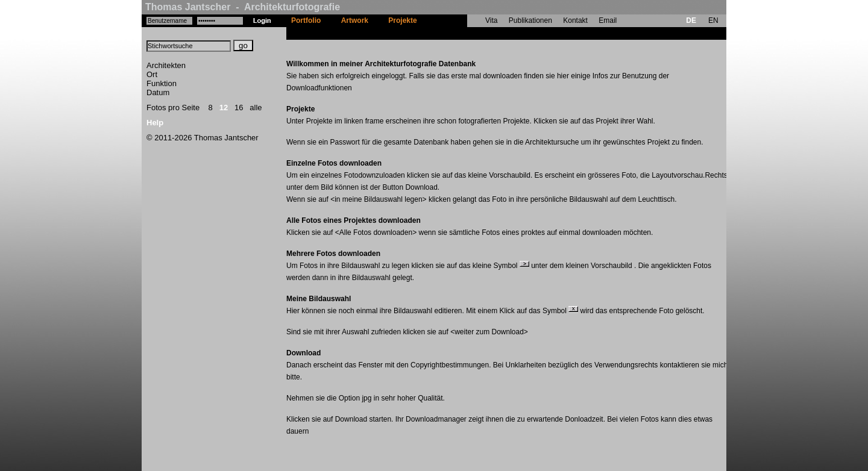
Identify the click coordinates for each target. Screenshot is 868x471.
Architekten (166, 65)
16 (239, 108)
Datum (158, 92)
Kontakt (575, 20)
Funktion (162, 83)
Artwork (355, 20)
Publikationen (530, 20)
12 (224, 108)
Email (608, 20)
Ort (152, 74)
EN (713, 20)
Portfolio (306, 20)
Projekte (402, 20)
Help (155, 123)
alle (256, 108)
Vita (491, 20)
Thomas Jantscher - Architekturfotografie (243, 7)
